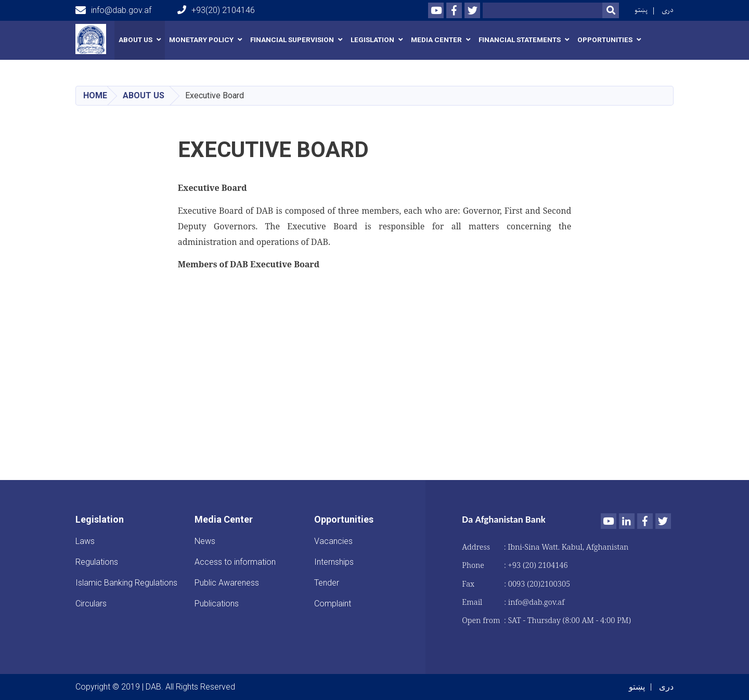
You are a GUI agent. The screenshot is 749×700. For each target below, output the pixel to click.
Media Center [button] (436, 40)
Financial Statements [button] (520, 40)
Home (95, 95)
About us (144, 95)
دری (668, 10)
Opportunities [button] (605, 40)
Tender (327, 583)
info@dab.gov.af (113, 10)
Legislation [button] (372, 40)
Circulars (91, 604)
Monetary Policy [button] (201, 40)
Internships (334, 562)
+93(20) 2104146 (216, 10)
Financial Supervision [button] (292, 40)
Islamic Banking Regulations (126, 583)
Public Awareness (227, 583)
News (205, 541)
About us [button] (135, 40)
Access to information (235, 562)
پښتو (641, 10)
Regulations (97, 562)
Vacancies (333, 541)
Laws (85, 541)
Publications (217, 604)
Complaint (333, 604)
